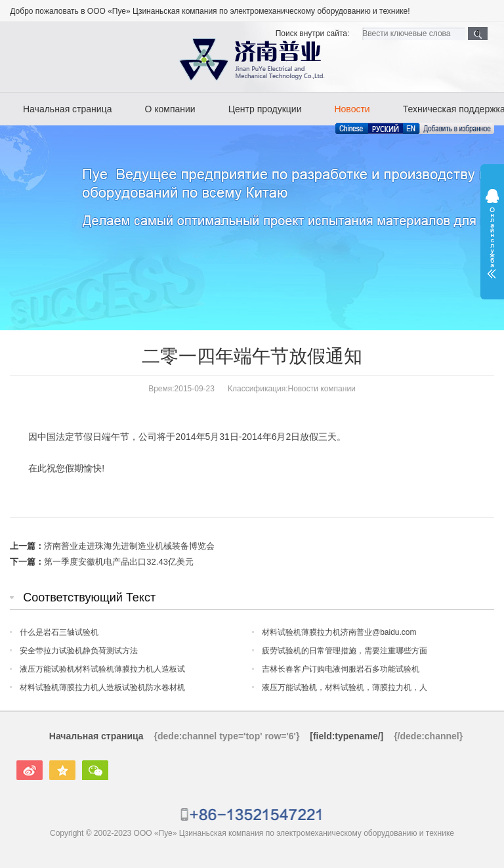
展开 (492, 234)
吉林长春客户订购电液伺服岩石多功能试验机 (341, 669)
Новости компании (322, 389)
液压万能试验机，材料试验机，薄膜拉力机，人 (345, 687)
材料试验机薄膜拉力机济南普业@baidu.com (339, 632)
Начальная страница (67, 109)
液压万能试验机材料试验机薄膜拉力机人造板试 (102, 669)
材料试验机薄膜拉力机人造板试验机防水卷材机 (102, 687)
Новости (352, 109)
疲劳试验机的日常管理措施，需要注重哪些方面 (345, 651)
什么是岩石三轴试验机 (59, 632)
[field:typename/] (346, 736)
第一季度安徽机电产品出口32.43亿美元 (119, 562)
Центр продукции (265, 109)
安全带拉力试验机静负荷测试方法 (79, 651)
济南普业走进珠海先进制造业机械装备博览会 (129, 546)
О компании (170, 109)
